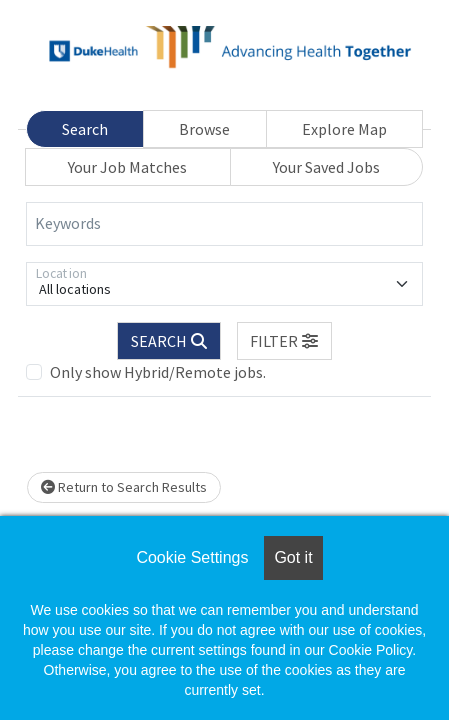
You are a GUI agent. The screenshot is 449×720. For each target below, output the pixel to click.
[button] (285, 341)
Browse (204, 129)
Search (85, 129)
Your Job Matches (127, 167)
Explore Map (344, 129)
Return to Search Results (124, 487)
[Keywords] (224, 224)
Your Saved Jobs (326, 167)
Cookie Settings (192, 557)
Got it (293, 557)
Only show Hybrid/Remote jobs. (158, 372)
